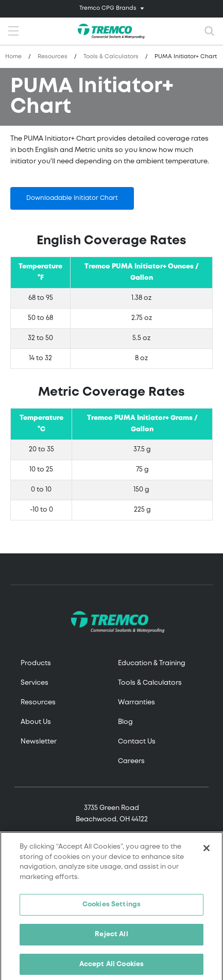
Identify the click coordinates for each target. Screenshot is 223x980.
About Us (36, 722)
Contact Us (137, 742)
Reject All (111, 937)
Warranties (136, 703)
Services (35, 683)
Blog (125, 722)
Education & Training (152, 663)
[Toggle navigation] (111, 9)
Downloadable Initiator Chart (72, 198)
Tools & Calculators (111, 57)
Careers (131, 761)
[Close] (207, 851)
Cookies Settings (111, 908)
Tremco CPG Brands (108, 8)
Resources (53, 57)
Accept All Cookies (111, 967)
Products (36, 663)
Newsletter (39, 742)
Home (13, 57)
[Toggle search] (210, 31)
